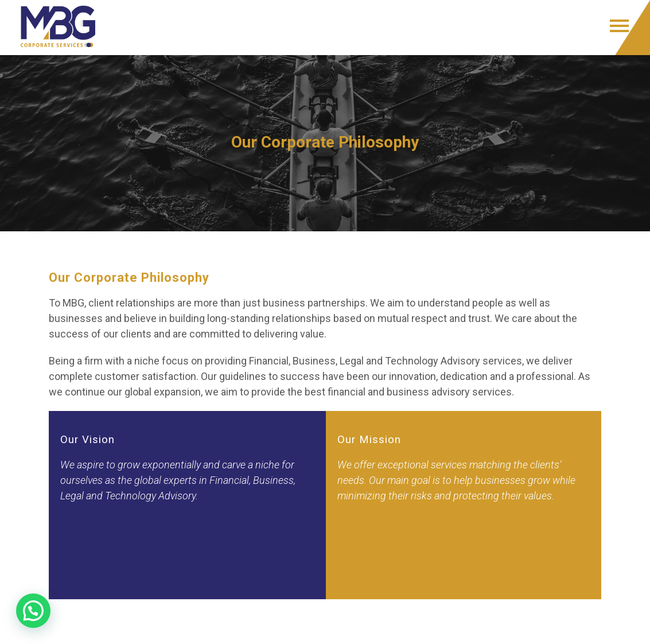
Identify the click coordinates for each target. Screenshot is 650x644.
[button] (33, 611)
